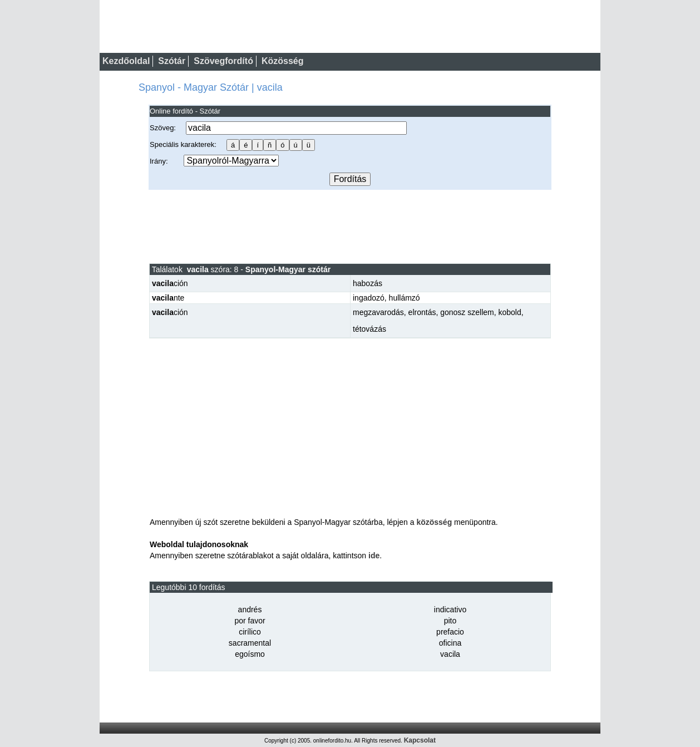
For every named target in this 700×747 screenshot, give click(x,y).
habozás (368, 283)
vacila (450, 654)
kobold (509, 312)
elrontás (422, 312)
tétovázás (369, 329)
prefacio (450, 632)
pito (450, 621)
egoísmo (250, 654)
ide (374, 556)
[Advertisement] (350, 226)
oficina (450, 643)
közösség (434, 522)
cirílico (250, 632)
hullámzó (405, 298)
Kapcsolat (420, 740)
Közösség (283, 61)
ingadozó (369, 298)
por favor (250, 621)
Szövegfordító (223, 61)
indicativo (450, 610)
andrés (250, 610)
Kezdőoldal (126, 61)
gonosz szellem (467, 312)
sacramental (250, 643)
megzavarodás (378, 312)
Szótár (172, 61)
